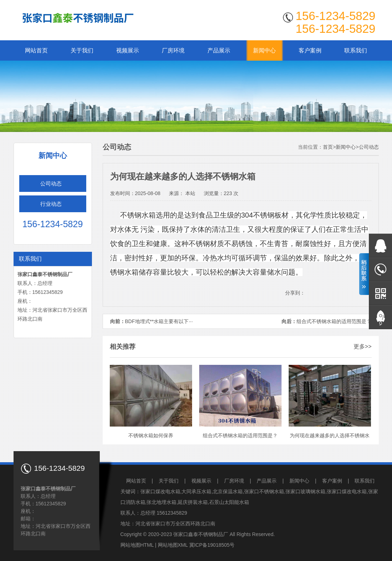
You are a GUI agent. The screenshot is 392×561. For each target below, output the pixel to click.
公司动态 (51, 183)
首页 (328, 147)
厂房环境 (173, 50)
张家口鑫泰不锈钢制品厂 (201, 534)
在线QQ (380, 246)
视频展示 (128, 50)
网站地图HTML (137, 545)
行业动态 (51, 204)
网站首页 (36, 50)
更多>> (363, 346)
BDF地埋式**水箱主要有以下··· (159, 321)
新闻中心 (264, 50)
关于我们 (82, 50)
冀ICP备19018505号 (212, 545)
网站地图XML (173, 545)
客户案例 (310, 50)
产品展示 (219, 50)
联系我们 (356, 50)
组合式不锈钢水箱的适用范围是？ (334, 321)
